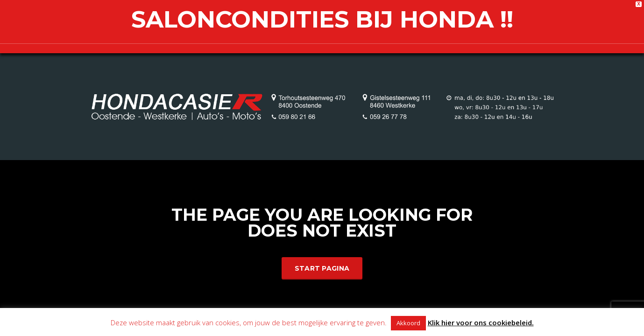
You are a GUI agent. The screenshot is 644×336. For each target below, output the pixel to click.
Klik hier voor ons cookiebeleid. (481, 322)
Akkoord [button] (408, 323)
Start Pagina (322, 268)
